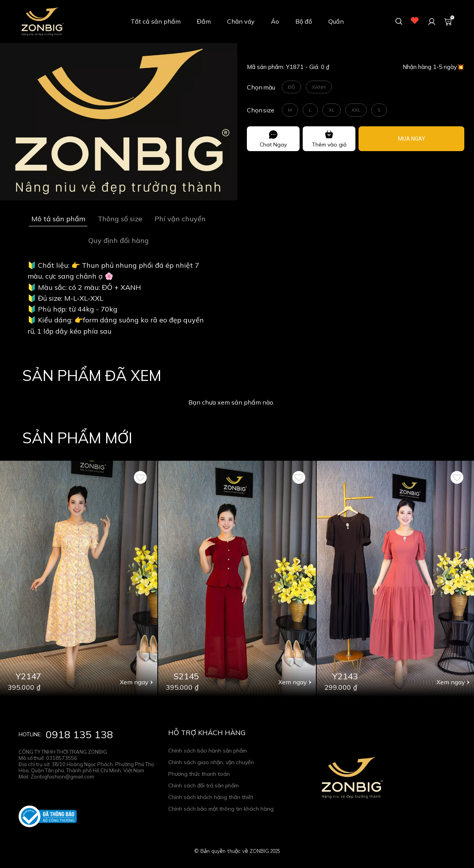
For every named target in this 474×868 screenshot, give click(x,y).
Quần (336, 21)
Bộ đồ (304, 21)
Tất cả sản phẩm (156, 21)
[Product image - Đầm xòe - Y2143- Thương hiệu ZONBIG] (395, 579)
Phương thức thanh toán (199, 774)
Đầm (204, 21)
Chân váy (241, 21)
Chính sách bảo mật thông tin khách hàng (221, 809)
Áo (275, 21)
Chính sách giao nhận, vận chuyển (211, 762)
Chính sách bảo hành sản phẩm (208, 751)
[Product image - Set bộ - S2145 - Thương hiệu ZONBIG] (237, 579)
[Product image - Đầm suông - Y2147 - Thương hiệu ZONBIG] (79, 579)
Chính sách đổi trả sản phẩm (203, 785)
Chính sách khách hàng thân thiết (211, 797)
